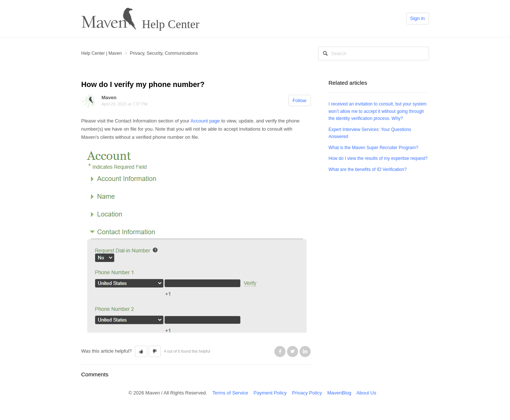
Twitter (293, 352)
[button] (141, 352)
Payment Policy (270, 393)
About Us (366, 393)
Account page (205, 121)
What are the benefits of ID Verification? (367, 169)
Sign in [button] (418, 18)
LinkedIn (305, 352)
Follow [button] (300, 100)
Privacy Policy (307, 393)
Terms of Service (230, 393)
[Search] (374, 53)
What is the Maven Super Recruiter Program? (373, 148)
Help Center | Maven (102, 53)
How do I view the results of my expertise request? (378, 158)
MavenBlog (339, 393)
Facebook (280, 352)
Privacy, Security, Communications (164, 53)
